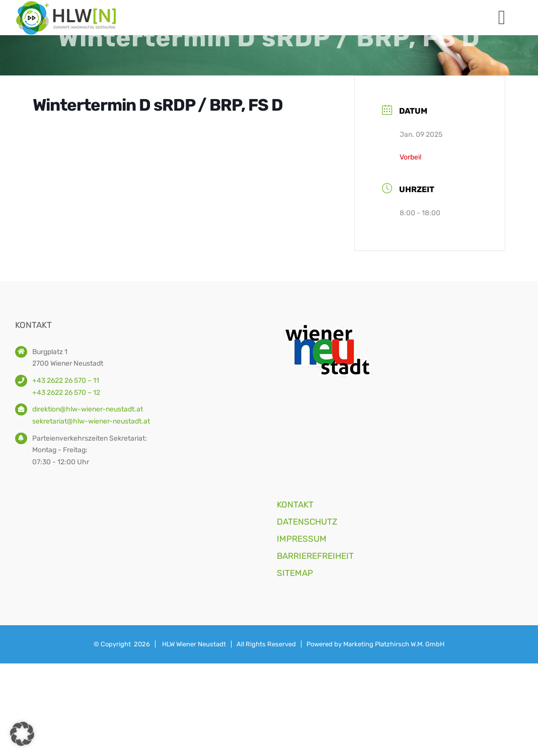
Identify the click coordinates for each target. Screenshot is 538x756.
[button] (22, 734)
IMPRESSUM (302, 539)
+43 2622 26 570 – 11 (66, 381)
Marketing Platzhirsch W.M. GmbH (394, 644)
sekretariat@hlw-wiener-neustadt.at (91, 421)
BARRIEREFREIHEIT (315, 556)
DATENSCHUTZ (307, 522)
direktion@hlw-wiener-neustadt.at (88, 409)
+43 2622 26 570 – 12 (66, 393)
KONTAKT (295, 505)
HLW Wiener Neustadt (194, 644)
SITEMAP (295, 573)
